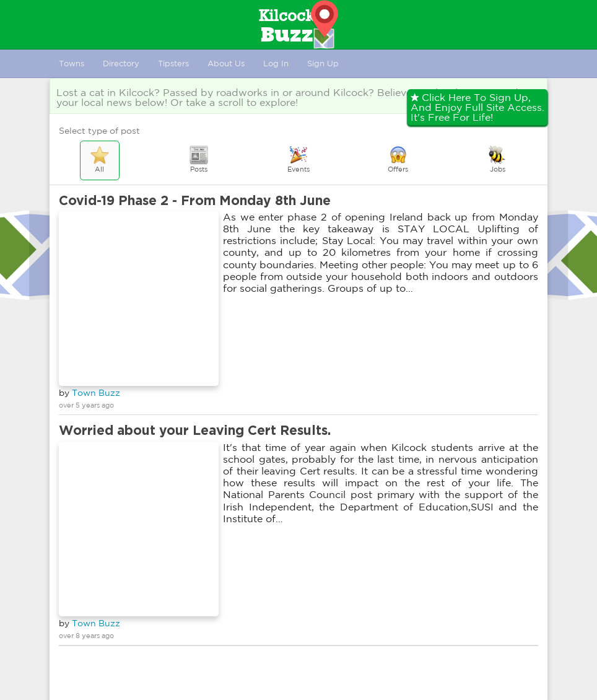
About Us (226, 63)
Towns (72, 63)
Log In (276, 63)
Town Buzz (96, 393)
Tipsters (173, 63)
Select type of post (99, 131)
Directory (121, 63)
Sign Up (323, 63)
